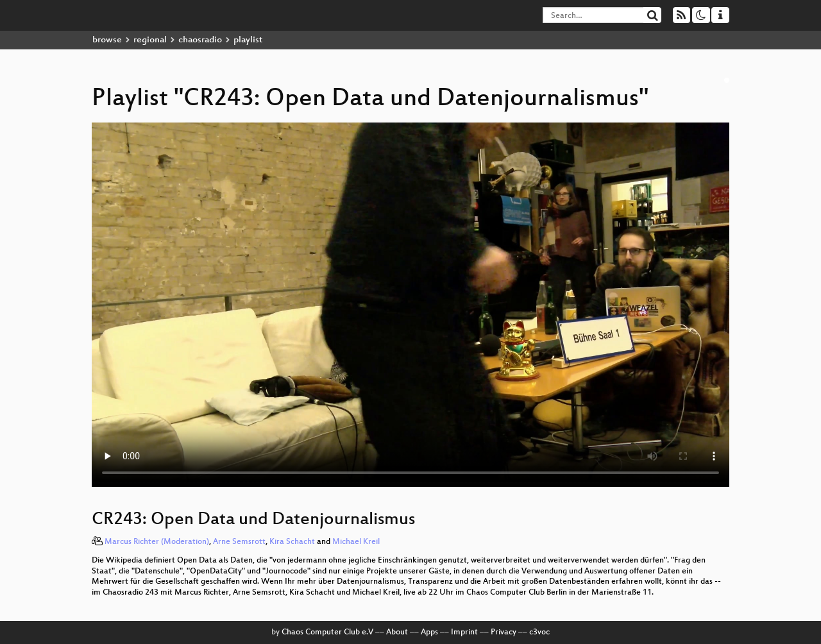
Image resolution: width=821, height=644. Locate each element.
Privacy (504, 632)
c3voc (539, 632)
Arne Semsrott (239, 542)
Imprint (464, 632)
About (397, 632)
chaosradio (200, 40)
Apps (429, 632)
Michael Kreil (356, 542)
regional (150, 40)
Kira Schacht (292, 542)
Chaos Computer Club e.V (327, 632)
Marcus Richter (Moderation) (157, 542)
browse (107, 40)
